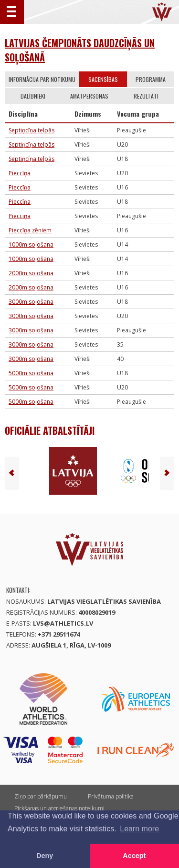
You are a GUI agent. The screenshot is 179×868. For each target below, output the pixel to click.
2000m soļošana (31, 273)
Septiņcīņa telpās (32, 130)
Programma (151, 79)
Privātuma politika (111, 796)
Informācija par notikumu (42, 79)
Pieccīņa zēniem (30, 230)
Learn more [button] (139, 829)
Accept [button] (134, 856)
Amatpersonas (89, 96)
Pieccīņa (20, 173)
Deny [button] (45, 856)
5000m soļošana (31, 373)
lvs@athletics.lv (63, 623)
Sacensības (103, 79)
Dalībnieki (33, 96)
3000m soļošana (31, 302)
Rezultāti (146, 96)
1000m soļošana (31, 244)
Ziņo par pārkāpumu (41, 796)
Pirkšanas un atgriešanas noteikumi (59, 808)
